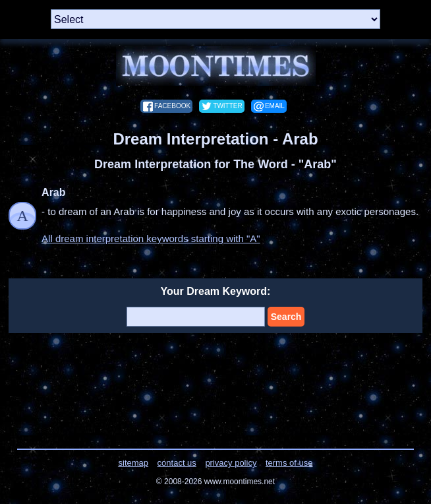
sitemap (134, 463)
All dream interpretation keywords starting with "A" (151, 238)
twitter (227, 106)
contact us (177, 463)
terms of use (289, 463)
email (275, 106)
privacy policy (231, 463)
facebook (172, 106)
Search (286, 317)
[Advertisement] (216, 383)
